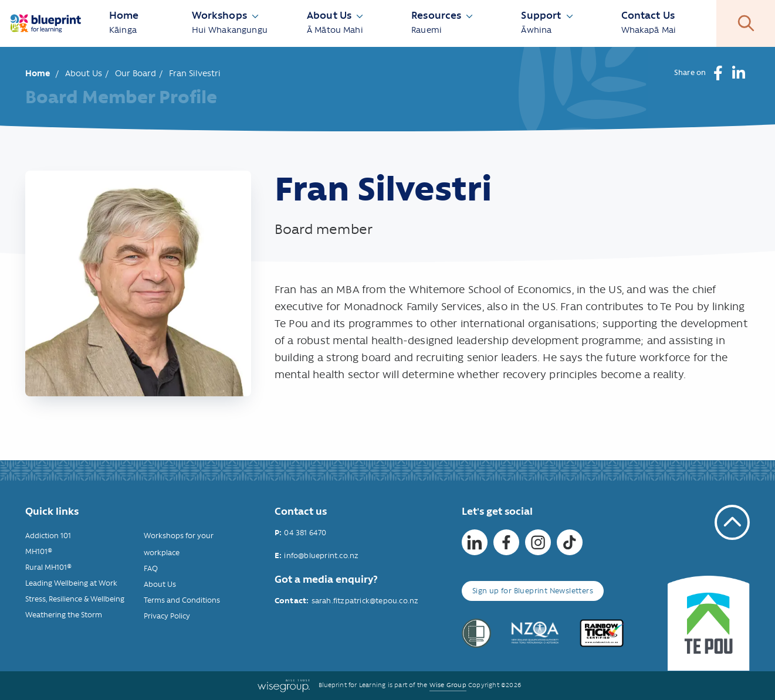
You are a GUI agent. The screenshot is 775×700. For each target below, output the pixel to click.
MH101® (39, 551)
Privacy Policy (167, 616)
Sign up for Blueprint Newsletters (533, 591)
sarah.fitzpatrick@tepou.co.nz (365, 601)
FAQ (151, 568)
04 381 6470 (305, 533)
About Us (84, 73)
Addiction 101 (48, 536)
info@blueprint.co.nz (321, 555)
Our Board (136, 73)
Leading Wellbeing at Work (71, 583)
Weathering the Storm (64, 615)
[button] (718, 73)
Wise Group (448, 685)
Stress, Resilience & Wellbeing (75, 599)
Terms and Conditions (182, 600)
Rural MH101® (48, 567)
